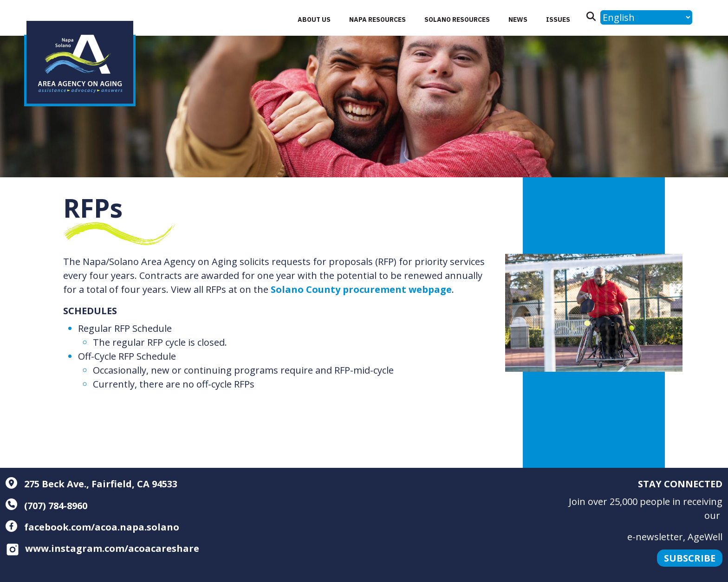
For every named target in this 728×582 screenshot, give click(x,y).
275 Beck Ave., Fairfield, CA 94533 (91, 484)
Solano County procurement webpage (361, 289)
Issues (558, 19)
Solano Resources (457, 19)
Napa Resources (377, 19)
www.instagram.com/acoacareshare (102, 548)
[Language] (646, 17)
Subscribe (690, 558)
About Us (314, 19)
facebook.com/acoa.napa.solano (92, 527)
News (518, 19)
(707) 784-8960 (46, 506)
